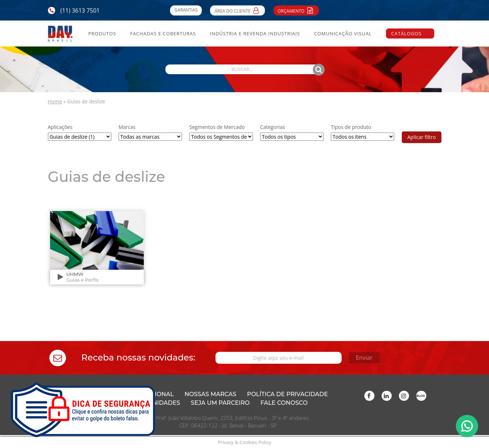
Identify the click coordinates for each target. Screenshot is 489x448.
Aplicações (60, 127)
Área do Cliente (237, 10)
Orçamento (296, 10)
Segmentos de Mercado (217, 127)
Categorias (273, 127)
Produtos (102, 33)
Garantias (186, 10)
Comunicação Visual (343, 33)
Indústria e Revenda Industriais (255, 33)
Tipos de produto (351, 127)
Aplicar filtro (421, 137)
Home (55, 101)
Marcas (127, 127)
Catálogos (406, 33)
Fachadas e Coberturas (163, 33)
